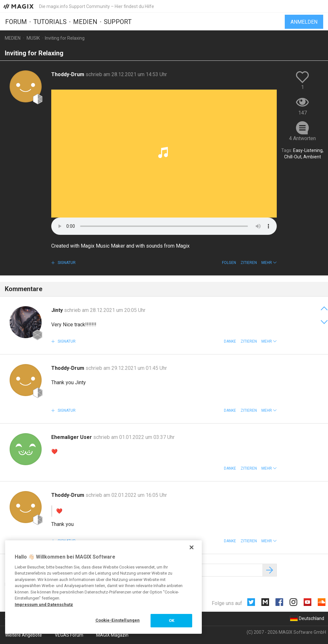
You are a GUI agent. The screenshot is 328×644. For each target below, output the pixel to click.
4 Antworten (302, 138)
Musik (33, 38)
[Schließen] (192, 547)
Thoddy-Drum (68, 74)
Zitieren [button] (249, 263)
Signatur (66, 263)
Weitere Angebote (24, 635)
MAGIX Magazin (112, 635)
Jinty (58, 310)
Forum (16, 21)
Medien (85, 21)
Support (118, 21)
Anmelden (304, 22)
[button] (269, 263)
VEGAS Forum (69, 635)
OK (172, 620)
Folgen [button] (229, 263)
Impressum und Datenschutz (44, 604)
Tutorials (50, 21)
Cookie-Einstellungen (118, 620)
